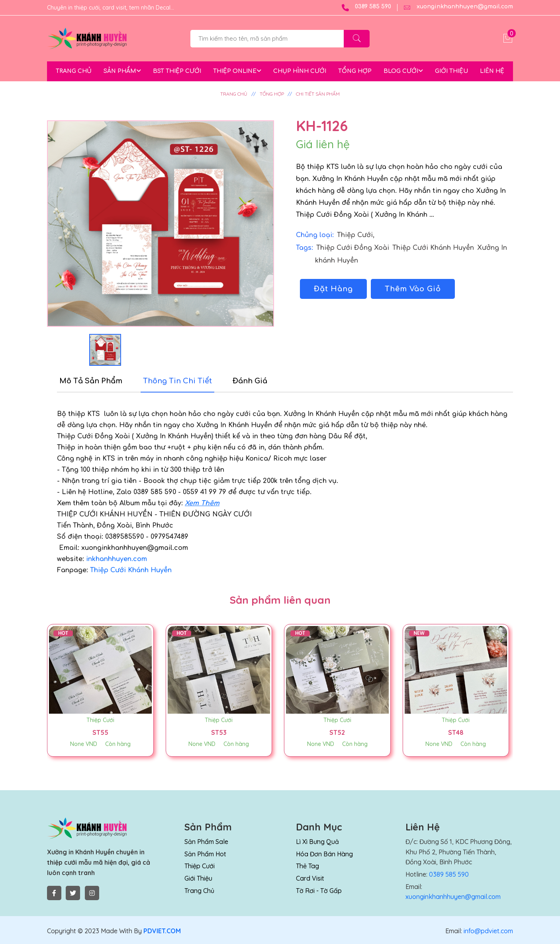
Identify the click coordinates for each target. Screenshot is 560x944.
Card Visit (310, 878)
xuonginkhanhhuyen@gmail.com (458, 8)
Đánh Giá (250, 381)
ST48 (456, 732)
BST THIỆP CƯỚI (177, 71)
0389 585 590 (366, 8)
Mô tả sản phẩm (91, 381)
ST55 (100, 732)
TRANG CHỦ (74, 71)
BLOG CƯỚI (403, 71)
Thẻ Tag (307, 866)
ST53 (219, 732)
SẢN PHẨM (122, 71)
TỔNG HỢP (355, 71)
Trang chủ (199, 891)
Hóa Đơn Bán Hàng (324, 854)
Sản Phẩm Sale (206, 842)
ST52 (337, 732)
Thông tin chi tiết (177, 381)
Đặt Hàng (333, 289)
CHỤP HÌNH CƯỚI (300, 71)
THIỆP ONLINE (237, 71)
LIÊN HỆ (492, 71)
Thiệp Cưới (100, 720)
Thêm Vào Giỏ (413, 289)
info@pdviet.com (488, 931)
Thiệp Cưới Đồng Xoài (354, 248)
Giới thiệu (198, 878)
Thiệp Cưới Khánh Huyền (434, 248)
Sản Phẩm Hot (205, 854)
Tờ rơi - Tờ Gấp (319, 891)
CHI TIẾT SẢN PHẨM (318, 94)
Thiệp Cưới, (356, 235)
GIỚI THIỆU (451, 71)
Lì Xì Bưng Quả (317, 842)
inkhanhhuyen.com (117, 559)
